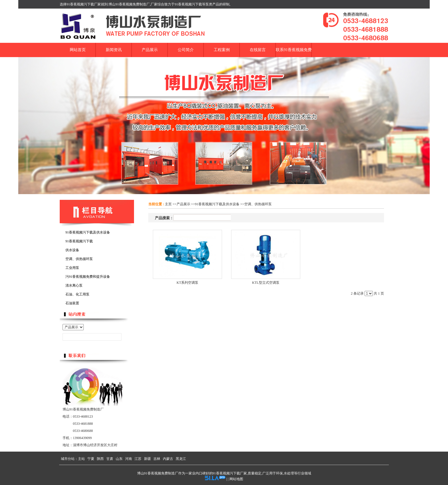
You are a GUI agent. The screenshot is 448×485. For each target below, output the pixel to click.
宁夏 (91, 459)
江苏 (138, 459)
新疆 (147, 459)
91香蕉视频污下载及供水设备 (217, 204)
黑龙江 (181, 459)
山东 (119, 459)
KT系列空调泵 (187, 283)
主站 (81, 459)
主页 (168, 204)
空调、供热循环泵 (258, 204)
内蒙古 (168, 459)
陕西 (100, 459)
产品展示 (183, 204)
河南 (129, 459)
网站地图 (236, 479)
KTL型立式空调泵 (266, 283)
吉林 (157, 459)
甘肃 (110, 459)
